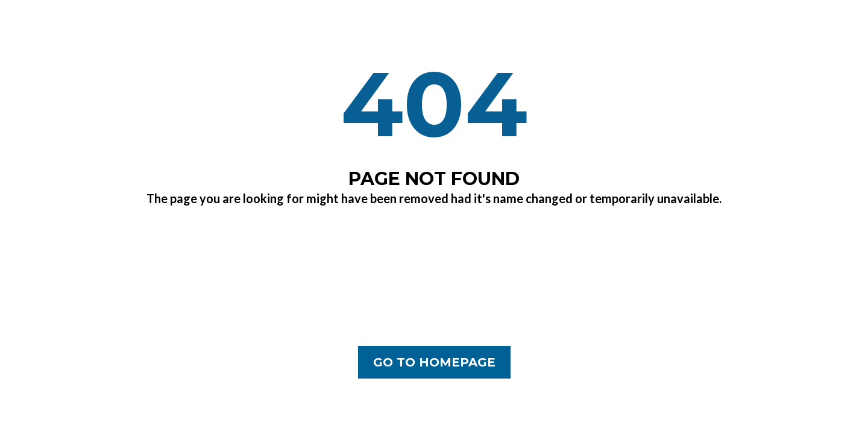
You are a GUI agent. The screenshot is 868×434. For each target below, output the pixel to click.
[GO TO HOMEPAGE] (434, 362)
